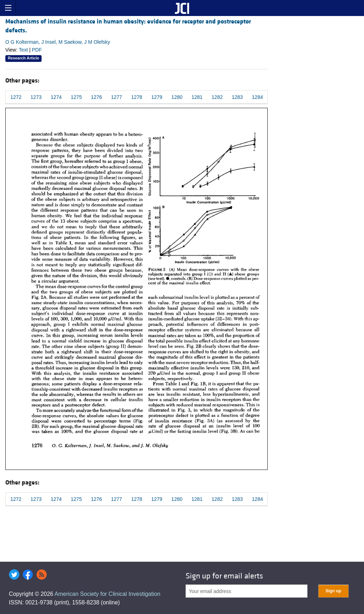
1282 (217, 97)
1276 (97, 97)
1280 (177, 97)
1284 (258, 97)
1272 (16, 97)
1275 (76, 97)
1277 (116, 97)
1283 (237, 97)
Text (23, 50)
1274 (56, 97)
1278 (137, 97)
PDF (37, 50)
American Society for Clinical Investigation (107, 594)
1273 (36, 97)
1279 (157, 97)
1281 (197, 97)
